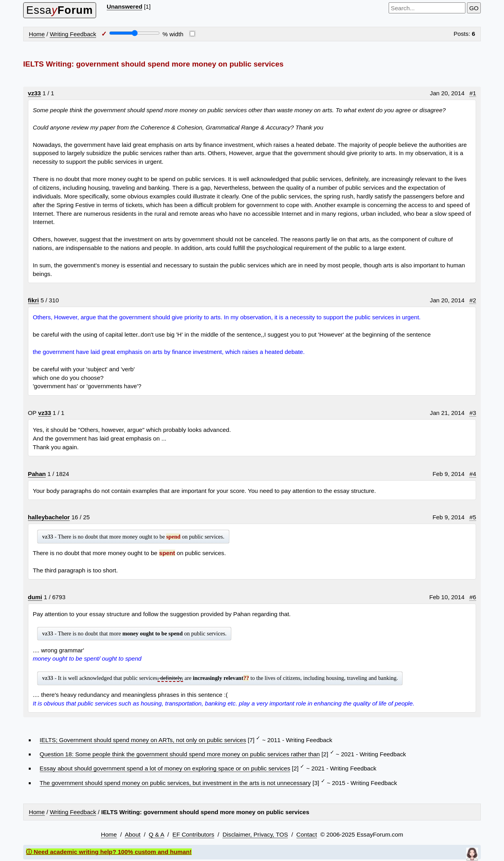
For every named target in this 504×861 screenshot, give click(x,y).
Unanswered (124, 6)
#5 (473, 517)
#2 (473, 300)
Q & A (157, 834)
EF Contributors (193, 834)
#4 (473, 474)
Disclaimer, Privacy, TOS (255, 834)
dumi (35, 597)
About (133, 834)
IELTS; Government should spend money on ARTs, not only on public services (143, 740)
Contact (307, 834)
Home (37, 34)
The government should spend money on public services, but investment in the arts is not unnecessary (175, 783)
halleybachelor (49, 517)
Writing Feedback (73, 34)
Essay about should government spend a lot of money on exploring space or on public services (165, 768)
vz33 (34, 93)
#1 (473, 93)
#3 (473, 413)
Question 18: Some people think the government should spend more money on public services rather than (180, 754)
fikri (33, 300)
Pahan (37, 474)
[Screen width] (134, 33)
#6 (473, 597)
